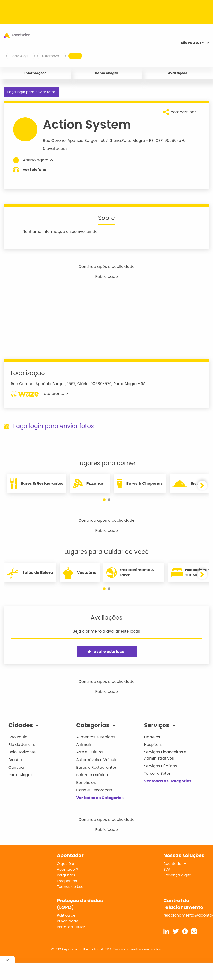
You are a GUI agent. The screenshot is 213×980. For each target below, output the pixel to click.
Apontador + (175, 863)
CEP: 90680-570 (170, 141)
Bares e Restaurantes (96, 767)
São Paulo (18, 737)
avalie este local (106, 651)
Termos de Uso (70, 886)
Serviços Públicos (161, 766)
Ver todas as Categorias (100, 798)
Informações (36, 73)
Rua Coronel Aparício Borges (70, 141)
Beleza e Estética (92, 775)
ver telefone (35, 170)
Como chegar (107, 73)
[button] (104, 500)
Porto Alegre (133, 141)
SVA (167, 869)
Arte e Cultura (89, 752)
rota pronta (40, 394)
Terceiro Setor (157, 773)
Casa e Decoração (94, 790)
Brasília (15, 760)
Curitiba (16, 767)
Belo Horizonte (22, 752)
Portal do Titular (71, 927)
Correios (152, 737)
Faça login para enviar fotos (31, 92)
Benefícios (86, 783)
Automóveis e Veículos (98, 760)
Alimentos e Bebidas (96, 737)
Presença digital (178, 875)
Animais (84, 745)
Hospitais (153, 745)
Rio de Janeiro (22, 745)
